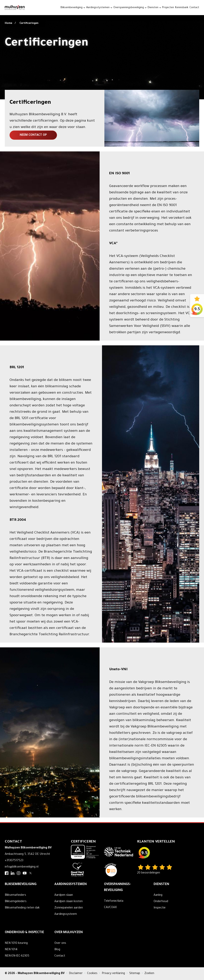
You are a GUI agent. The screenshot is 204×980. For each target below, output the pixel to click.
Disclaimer (76, 974)
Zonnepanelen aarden (69, 908)
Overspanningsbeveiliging (129, 8)
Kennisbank (182, 8)
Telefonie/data (114, 901)
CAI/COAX (110, 908)
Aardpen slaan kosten (69, 902)
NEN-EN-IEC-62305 (17, 956)
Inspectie (160, 908)
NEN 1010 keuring (16, 943)
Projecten (168, 8)
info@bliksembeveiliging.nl (22, 867)
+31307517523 (14, 861)
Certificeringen (29, 23)
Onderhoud (161, 902)
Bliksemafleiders (15, 895)
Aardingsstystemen (98, 8)
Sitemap (135, 974)
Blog (57, 950)
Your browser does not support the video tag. (102, 50)
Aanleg (158, 895)
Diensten (153, 8)
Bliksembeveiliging (72, 8)
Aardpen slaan (64, 895)
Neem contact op (33, 135)
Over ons (60, 943)
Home (9, 23)
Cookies (93, 974)
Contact (194, 8)
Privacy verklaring (114, 974)
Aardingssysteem (66, 914)
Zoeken (149, 974)
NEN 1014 (11, 950)
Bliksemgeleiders (16, 902)
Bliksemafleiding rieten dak (22, 908)
